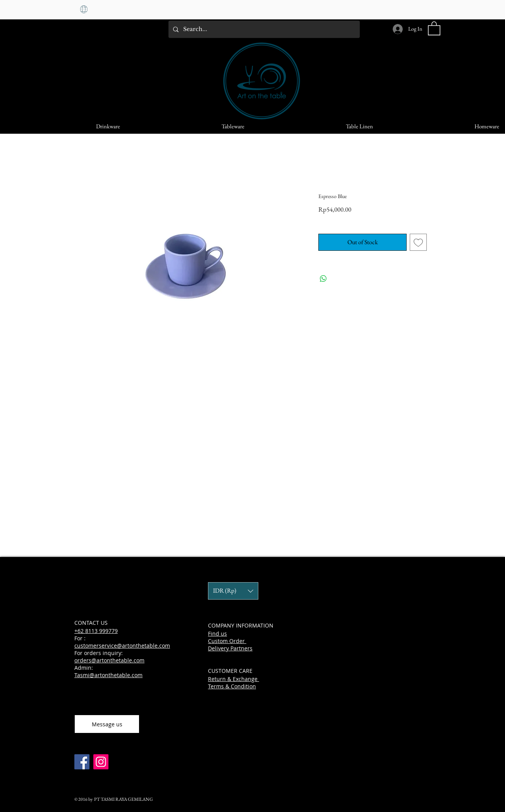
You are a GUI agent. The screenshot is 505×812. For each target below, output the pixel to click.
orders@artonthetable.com (109, 660)
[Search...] (263, 29)
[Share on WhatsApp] (323, 279)
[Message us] (107, 724)
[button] (434, 28)
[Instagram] (101, 762)
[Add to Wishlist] (418, 242)
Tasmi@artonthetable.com (108, 675)
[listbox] (233, 591)
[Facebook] (82, 762)
